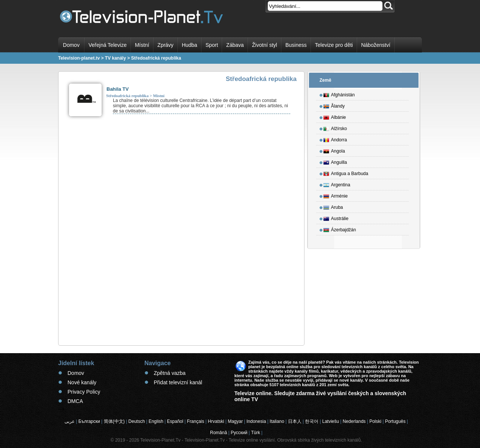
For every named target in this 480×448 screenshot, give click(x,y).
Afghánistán (339, 94)
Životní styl (265, 45)
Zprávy (166, 45)
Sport (212, 45)
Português (395, 421)
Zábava (235, 45)
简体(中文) (114, 421)
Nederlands (354, 421)
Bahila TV (118, 89)
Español (175, 421)
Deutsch (136, 421)
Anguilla (335, 161)
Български (89, 421)
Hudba (190, 45)
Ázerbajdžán (340, 229)
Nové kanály (82, 382)
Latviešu (331, 421)
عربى (70, 421)
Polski (375, 421)
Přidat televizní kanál (178, 382)
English (156, 421)
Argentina (337, 184)
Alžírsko (335, 127)
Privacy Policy (84, 392)
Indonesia (256, 421)
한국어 (312, 421)
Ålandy (334, 105)
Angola (334, 150)
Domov (71, 45)
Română (218, 433)
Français (196, 421)
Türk (256, 433)
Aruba (333, 206)
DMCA (75, 401)
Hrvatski (216, 421)
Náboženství (376, 45)
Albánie (335, 116)
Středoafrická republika (127, 96)
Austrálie (336, 217)
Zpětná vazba (170, 373)
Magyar (235, 421)
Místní (142, 45)
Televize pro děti (334, 45)
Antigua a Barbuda (346, 172)
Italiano (277, 421)
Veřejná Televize (108, 45)
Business (296, 45)
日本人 (295, 421)
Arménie (336, 195)
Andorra (335, 139)
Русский (239, 433)
